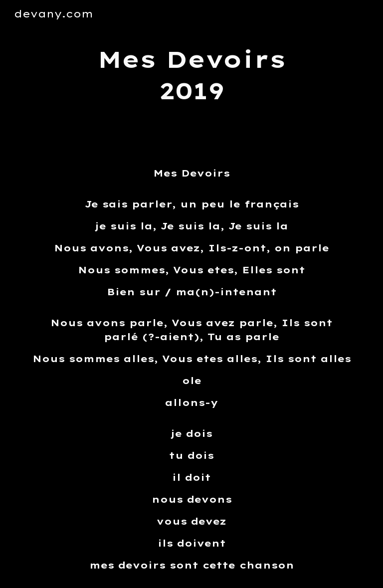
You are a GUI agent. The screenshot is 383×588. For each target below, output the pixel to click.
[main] (191, 75)
